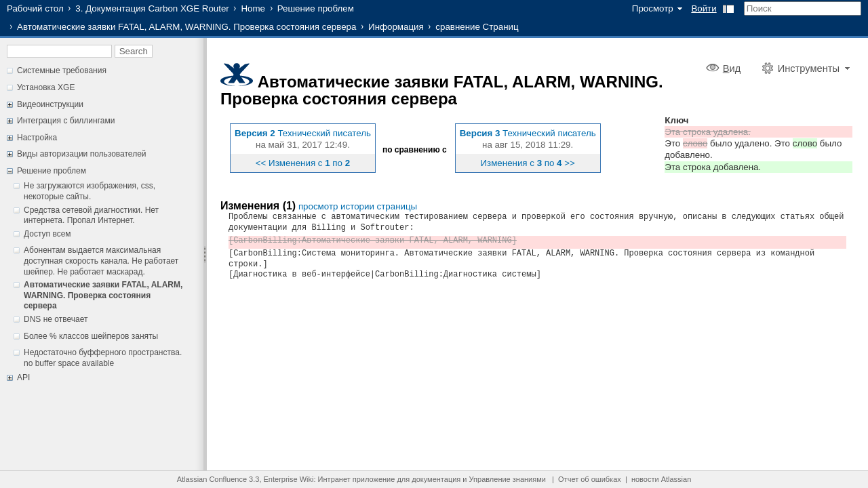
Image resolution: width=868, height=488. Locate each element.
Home (253, 8)
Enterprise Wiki (289, 479)
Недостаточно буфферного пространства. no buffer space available (103, 358)
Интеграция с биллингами (66, 121)
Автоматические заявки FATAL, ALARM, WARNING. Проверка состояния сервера (186, 27)
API (23, 378)
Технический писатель (324, 133)
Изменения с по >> (528, 163)
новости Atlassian (661, 479)
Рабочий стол (35, 8)
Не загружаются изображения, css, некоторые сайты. (90, 191)
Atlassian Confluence (212, 479)
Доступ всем (47, 234)
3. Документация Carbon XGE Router (152, 8)
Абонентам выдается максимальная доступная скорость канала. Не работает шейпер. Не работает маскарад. (101, 261)
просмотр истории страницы (358, 206)
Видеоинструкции (50, 104)
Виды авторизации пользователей (82, 154)
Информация (396, 27)
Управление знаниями (508, 479)
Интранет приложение (357, 479)
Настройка (37, 138)
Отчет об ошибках (590, 479)
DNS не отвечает (56, 319)
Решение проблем (316, 8)
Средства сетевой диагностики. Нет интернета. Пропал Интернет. (91, 216)
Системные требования (62, 70)
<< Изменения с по (303, 163)
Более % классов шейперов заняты (91, 336)
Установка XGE (46, 87)
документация (436, 479)
